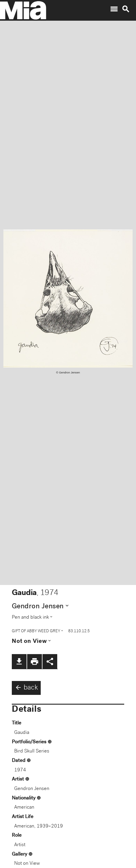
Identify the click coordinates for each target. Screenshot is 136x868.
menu (114, 9)
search (126, 9)
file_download (19, 661)
